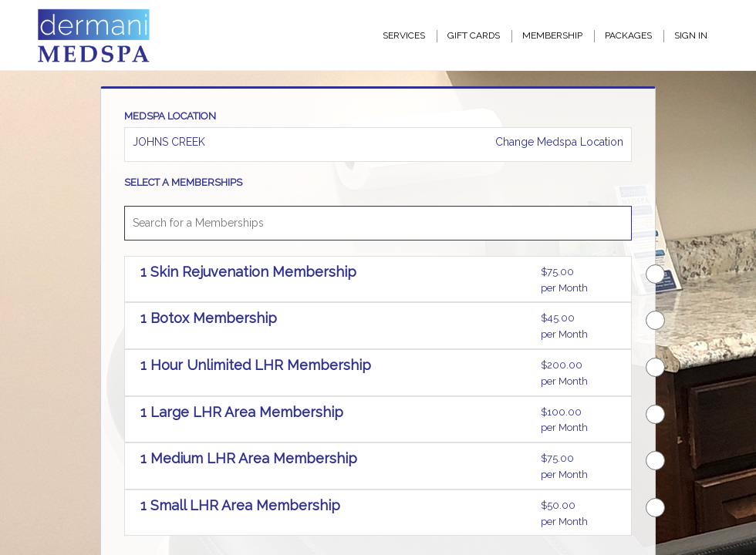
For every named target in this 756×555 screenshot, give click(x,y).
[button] (335, 281)
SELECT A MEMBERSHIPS (183, 183)
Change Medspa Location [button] (558, 142)
